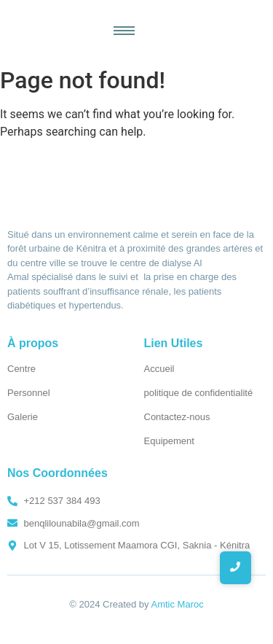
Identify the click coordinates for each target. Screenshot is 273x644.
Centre (21, 369)
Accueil (159, 369)
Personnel (29, 393)
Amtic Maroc (178, 604)
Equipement (169, 441)
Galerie (23, 417)
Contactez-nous (177, 417)
